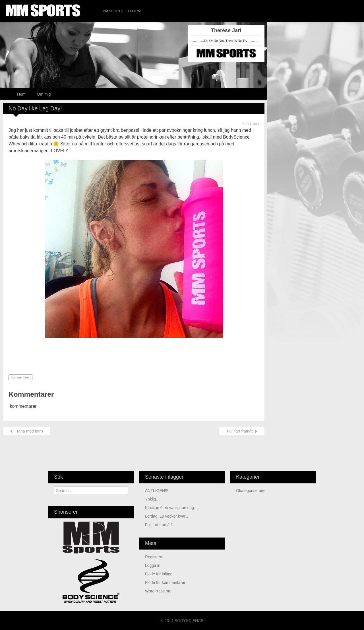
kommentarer (20, 377)
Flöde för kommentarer (165, 582)
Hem (21, 94)
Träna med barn (26, 431)
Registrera (154, 557)
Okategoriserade (251, 491)
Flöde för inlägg (159, 574)
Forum (134, 11)
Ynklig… (152, 499)
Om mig (44, 94)
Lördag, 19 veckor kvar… (167, 516)
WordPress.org (158, 591)
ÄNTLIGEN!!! (157, 491)
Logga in (153, 565)
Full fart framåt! (242, 431)
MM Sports (113, 11)
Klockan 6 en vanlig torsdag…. (172, 508)
